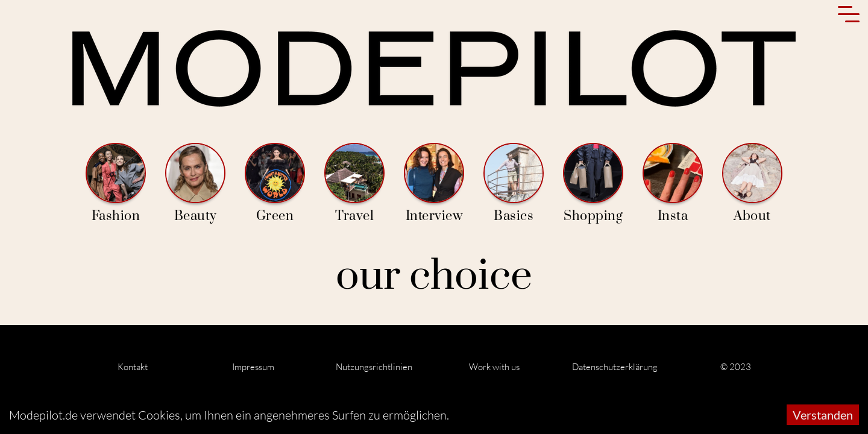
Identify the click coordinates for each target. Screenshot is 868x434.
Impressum (253, 367)
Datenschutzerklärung (615, 367)
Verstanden (823, 415)
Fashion (116, 184)
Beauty (195, 184)
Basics (514, 184)
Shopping (593, 184)
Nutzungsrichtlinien (374, 367)
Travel (354, 184)
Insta (673, 184)
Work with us (494, 367)
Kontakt (133, 367)
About (752, 184)
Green (275, 184)
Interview (434, 184)
